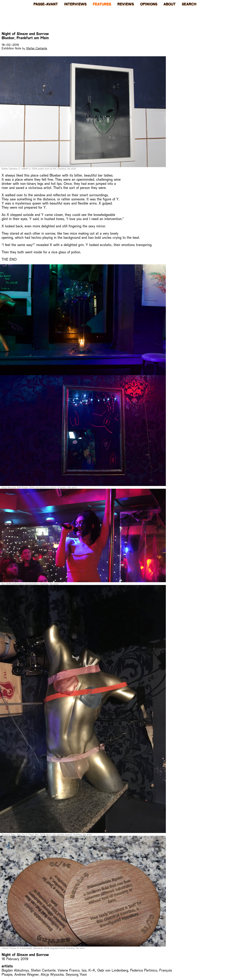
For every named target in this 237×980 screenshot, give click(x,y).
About (169, 4)
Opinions (149, 4)
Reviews (126, 4)
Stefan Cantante (37, 48)
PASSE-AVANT (46, 4)
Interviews (75, 4)
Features (102, 4)
